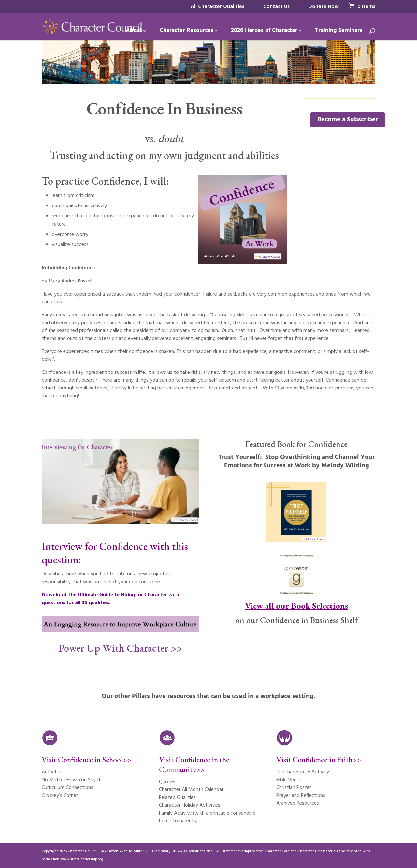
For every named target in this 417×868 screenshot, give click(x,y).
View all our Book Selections (297, 606)
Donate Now (324, 7)
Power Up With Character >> (120, 648)
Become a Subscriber (348, 120)
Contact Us (276, 7)
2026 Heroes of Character (264, 32)
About (134, 32)
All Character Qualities (217, 7)
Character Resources (187, 32)
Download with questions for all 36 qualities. (110, 599)
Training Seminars (339, 32)
